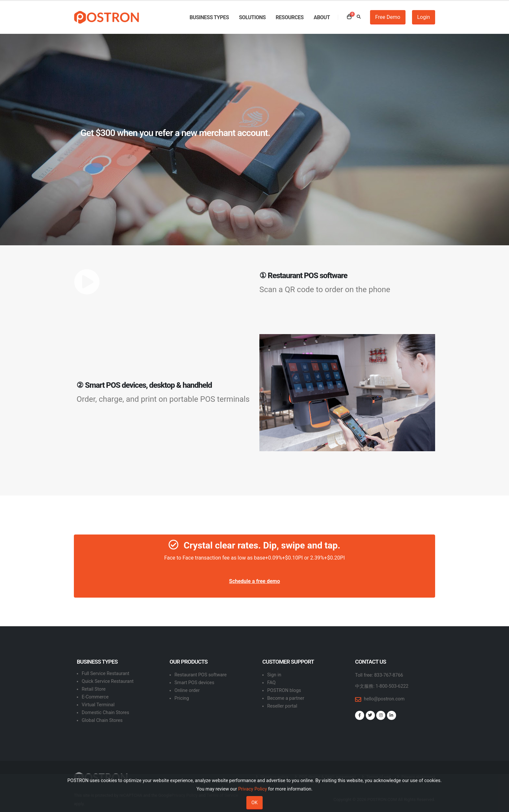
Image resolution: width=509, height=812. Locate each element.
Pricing (182, 698)
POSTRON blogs (284, 690)
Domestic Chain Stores (105, 713)
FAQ (271, 683)
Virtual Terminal (98, 705)
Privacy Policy (253, 789)
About (322, 17)
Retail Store (94, 689)
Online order (187, 690)
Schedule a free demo (255, 581)
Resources (290, 17)
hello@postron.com (384, 699)
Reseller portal (282, 706)
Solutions (252, 17)
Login (424, 17)
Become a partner (286, 698)
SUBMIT (413, 188)
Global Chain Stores (102, 720)
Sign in (274, 675)
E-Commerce (95, 697)
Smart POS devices (194, 683)
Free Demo (388, 17)
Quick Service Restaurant (108, 681)
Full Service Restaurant (105, 674)
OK (255, 803)
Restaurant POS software (201, 675)
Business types (209, 17)
